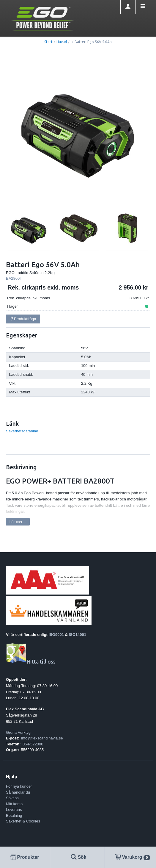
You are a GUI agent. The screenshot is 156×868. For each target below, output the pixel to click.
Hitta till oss (31, 662)
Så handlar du (18, 792)
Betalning (14, 815)
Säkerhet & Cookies (23, 821)
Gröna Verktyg (18, 732)
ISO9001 (56, 635)
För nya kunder (19, 786)
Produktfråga (23, 319)
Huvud (62, 42)
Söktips (12, 798)
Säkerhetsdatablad (22, 431)
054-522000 (33, 744)
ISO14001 (78, 635)
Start (48, 42)
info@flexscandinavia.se (42, 738)
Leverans (14, 810)
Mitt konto (14, 804)
